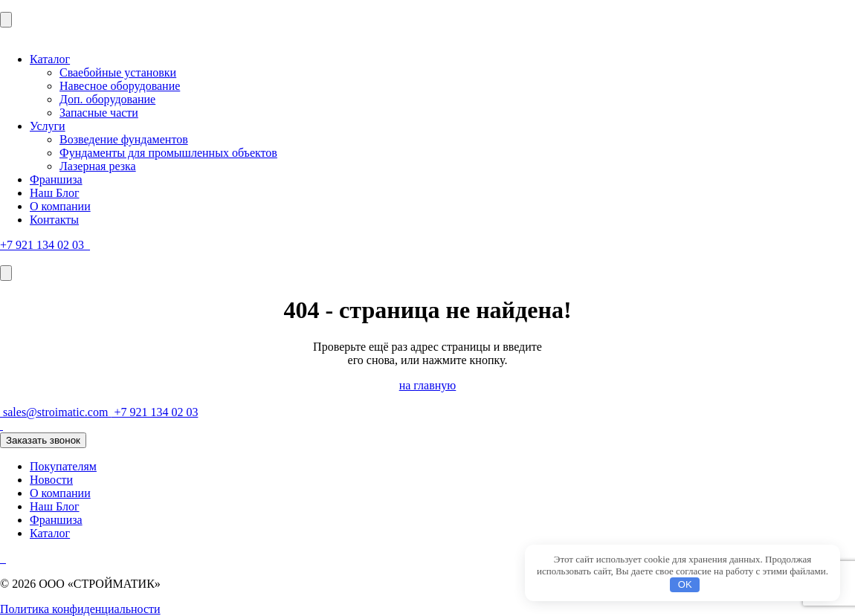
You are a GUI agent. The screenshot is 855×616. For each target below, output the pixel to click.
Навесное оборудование (120, 86)
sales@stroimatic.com (55, 412)
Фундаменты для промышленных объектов (168, 153)
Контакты (54, 220)
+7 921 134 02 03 (43, 245)
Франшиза (56, 179)
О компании (60, 206)
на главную (428, 385)
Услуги (48, 126)
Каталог (50, 59)
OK (685, 584)
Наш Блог (55, 193)
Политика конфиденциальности (80, 609)
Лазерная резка (98, 166)
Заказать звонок (43, 440)
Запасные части (99, 113)
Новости (51, 480)
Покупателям (63, 466)
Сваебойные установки (118, 72)
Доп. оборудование (107, 99)
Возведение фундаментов (124, 139)
